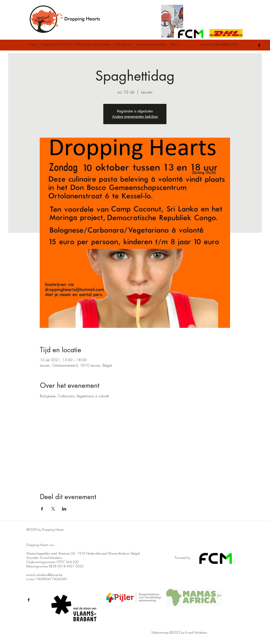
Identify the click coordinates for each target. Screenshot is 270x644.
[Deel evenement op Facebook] (42, 509)
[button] (56, 44)
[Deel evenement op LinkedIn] (64, 509)
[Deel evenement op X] (53, 509)
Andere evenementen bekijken (135, 117)
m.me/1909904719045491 (47, 579)
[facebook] (259, 46)
